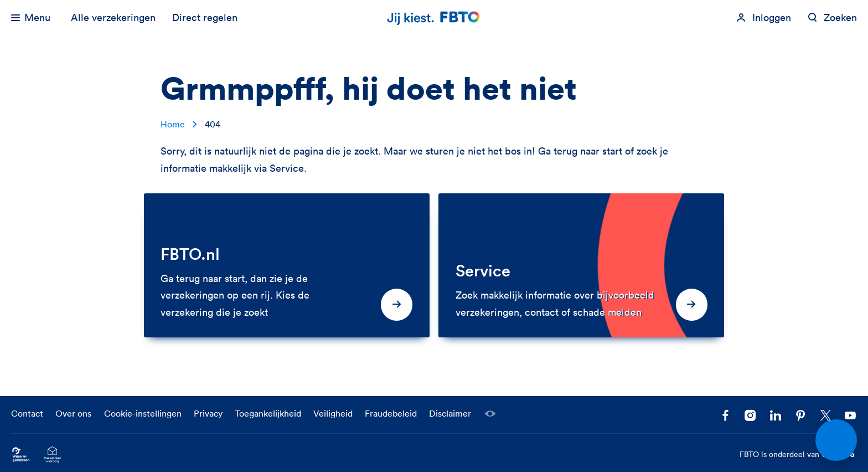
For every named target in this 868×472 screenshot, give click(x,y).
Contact (27, 413)
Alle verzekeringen (113, 17)
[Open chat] (836, 440)
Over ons (73, 413)
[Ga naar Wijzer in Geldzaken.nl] (21, 455)
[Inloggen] (764, 17)
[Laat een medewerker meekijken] (490, 414)
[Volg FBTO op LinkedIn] (775, 416)
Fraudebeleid (391, 413)
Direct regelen (205, 17)
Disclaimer (450, 413)
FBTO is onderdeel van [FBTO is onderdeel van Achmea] (798, 455)
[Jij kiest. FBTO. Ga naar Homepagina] (434, 17)
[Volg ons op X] (826, 416)
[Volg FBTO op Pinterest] (801, 416)
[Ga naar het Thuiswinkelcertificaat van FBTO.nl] (52, 455)
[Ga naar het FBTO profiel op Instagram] (750, 416)
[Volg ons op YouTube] (851, 416)
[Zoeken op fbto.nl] (832, 17)
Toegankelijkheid (268, 413)
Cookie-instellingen (143, 413)
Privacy (208, 413)
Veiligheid (333, 413)
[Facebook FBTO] (725, 416)
